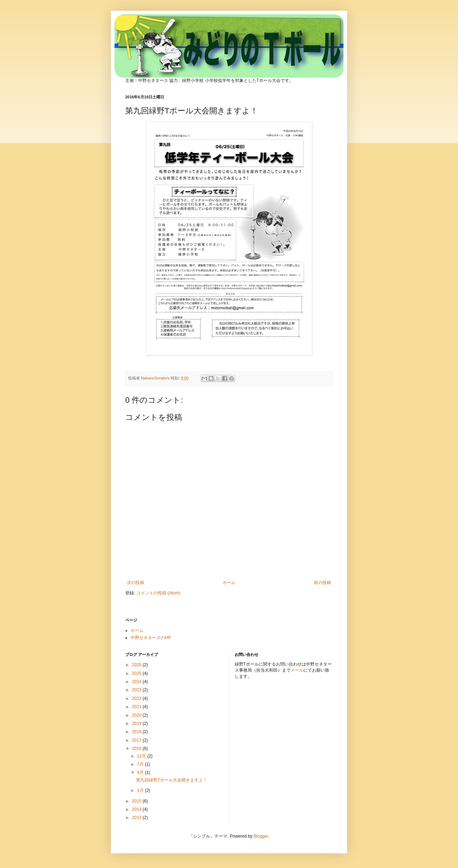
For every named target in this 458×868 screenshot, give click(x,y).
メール (297, 670)
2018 (137, 732)
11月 (142, 756)
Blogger (261, 836)
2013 (137, 818)
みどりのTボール (208, 36)
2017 (137, 740)
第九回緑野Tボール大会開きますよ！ (172, 780)
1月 (141, 790)
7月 (141, 764)
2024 (137, 682)
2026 (137, 665)
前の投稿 (322, 583)
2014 (137, 809)
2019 (137, 724)
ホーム (229, 583)
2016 (137, 749)
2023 (137, 690)
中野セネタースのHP (151, 638)
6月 (141, 773)
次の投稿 (136, 583)
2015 (137, 801)
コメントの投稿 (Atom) (158, 593)
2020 (137, 715)
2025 (137, 673)
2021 (137, 707)
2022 (137, 698)
